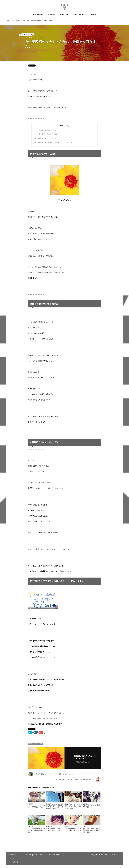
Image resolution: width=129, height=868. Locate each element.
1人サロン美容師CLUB (80, 15)
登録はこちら (66, 571)
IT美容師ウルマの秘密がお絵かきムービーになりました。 (57, 142)
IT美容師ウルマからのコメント (47, 138)
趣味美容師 (104, 855)
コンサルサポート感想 (36, 744)
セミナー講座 (52, 15)
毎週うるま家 (64, 15)
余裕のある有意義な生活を (46, 130)
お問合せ (94, 15)
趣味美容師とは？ (38, 15)
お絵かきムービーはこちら (47, 718)
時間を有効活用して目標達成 (46, 134)
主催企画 (11, 858)
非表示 (66, 126)
